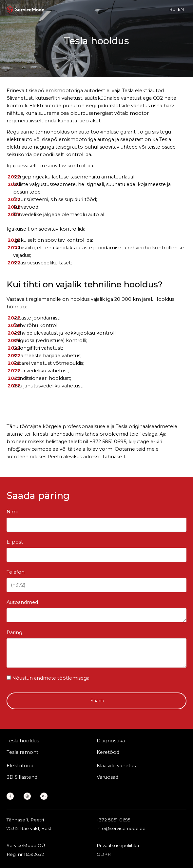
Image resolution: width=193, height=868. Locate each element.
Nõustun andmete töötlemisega (51, 678)
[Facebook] (12, 796)
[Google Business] (46, 796)
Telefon (16, 572)
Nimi (12, 512)
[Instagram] (29, 796)
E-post (15, 542)
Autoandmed (22, 602)
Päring (14, 632)
